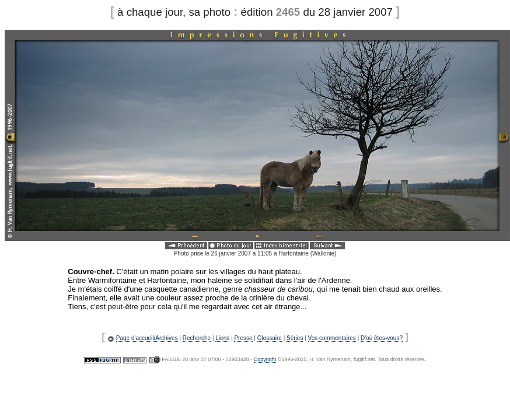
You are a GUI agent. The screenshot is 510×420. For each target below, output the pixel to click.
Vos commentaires (332, 338)
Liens (222, 338)
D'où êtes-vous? (382, 338)
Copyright (265, 359)
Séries (295, 338)
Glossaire (270, 338)
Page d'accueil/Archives (147, 338)
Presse (243, 338)
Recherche (197, 338)
